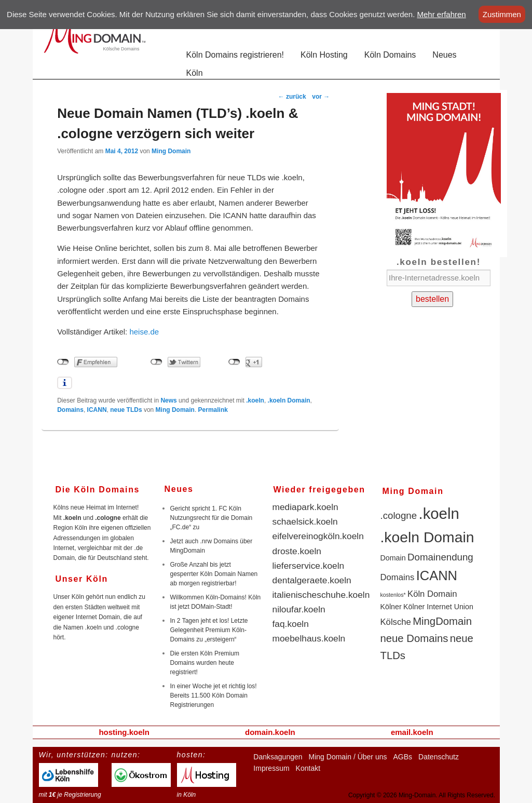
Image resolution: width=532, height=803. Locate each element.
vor (321, 97)
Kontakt (308, 768)
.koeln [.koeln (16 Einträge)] (439, 513)
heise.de (144, 332)
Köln (195, 73)
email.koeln (412, 732)
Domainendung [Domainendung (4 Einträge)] (440, 557)
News (168, 400)
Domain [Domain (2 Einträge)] (393, 558)
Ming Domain (171, 151)
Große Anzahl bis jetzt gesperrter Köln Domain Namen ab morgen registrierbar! (214, 574)
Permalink (213, 410)
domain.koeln (270, 732)
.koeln (255, 400)
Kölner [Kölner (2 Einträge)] (391, 607)
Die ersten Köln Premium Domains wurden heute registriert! (205, 663)
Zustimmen (502, 14)
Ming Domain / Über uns (348, 757)
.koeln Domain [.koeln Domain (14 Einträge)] (427, 537)
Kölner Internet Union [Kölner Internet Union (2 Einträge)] (438, 607)
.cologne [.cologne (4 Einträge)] (399, 516)
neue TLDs (126, 410)
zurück (292, 97)
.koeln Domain (289, 400)
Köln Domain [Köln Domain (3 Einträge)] (432, 594)
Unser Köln (82, 579)
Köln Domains (390, 55)
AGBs (403, 757)
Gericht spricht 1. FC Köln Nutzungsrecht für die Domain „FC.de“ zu (212, 518)
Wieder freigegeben (319, 490)
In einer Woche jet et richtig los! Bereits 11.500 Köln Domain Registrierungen (214, 695)
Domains (70, 410)
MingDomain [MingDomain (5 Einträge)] (442, 621)
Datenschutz (439, 757)
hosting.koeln (124, 732)
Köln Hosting (324, 55)
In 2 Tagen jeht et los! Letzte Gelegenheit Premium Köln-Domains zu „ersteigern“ (209, 630)
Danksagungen (278, 757)
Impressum (271, 768)
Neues (444, 55)
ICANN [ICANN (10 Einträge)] (437, 576)
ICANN (97, 410)
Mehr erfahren (442, 14)
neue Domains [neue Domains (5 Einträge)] (414, 638)
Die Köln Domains (98, 490)
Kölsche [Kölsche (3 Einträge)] (396, 622)
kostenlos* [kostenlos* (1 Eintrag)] (393, 595)
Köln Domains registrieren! (235, 55)
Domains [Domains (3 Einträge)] (398, 577)
